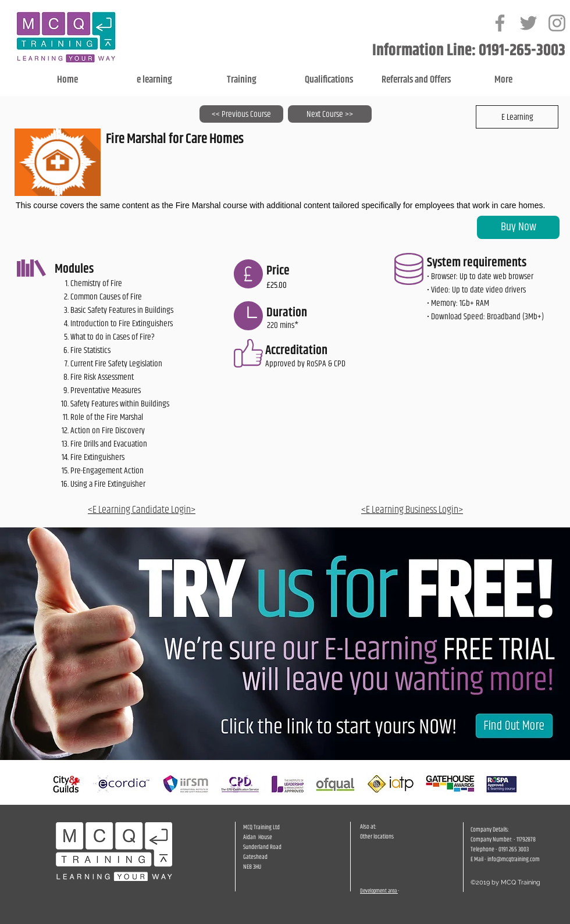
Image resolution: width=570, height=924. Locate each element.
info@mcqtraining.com (514, 859)
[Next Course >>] (330, 114)
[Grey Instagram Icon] (557, 23)
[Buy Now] (518, 227)
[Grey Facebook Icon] (500, 23)
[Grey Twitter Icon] (528, 23)
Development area (379, 891)
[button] (517, 117)
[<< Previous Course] (241, 114)
